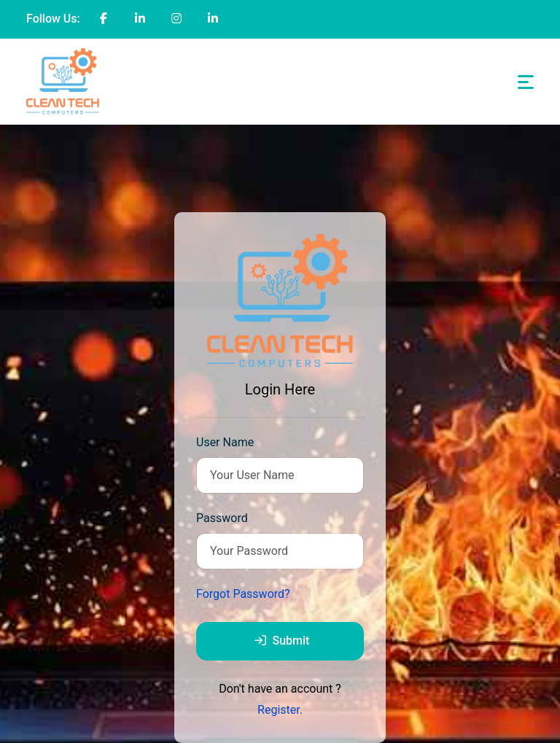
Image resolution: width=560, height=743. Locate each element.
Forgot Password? (243, 594)
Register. (280, 710)
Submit (282, 641)
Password (222, 518)
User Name (225, 442)
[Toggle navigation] (526, 82)
